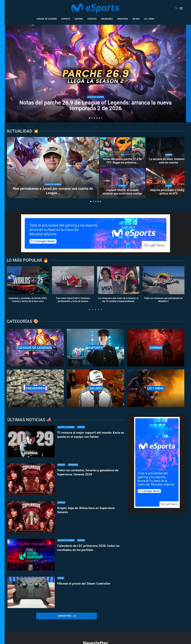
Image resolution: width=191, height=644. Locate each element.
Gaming (79, 19)
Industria (123, 19)
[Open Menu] (181, 8)
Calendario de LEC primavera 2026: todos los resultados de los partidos (88, 549)
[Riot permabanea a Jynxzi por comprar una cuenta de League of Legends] (53, 168)
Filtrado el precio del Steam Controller (84, 588)
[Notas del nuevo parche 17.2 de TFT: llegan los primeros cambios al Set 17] (122, 152)
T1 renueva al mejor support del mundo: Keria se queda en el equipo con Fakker (90, 435)
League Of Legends (47, 19)
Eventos (92, 19)
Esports (66, 19)
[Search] (177, 8)
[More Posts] (67, 616)
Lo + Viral (149, 19)
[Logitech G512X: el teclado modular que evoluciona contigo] (122, 183)
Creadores (107, 19)
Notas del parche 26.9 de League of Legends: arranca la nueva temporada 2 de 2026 (95, 105)
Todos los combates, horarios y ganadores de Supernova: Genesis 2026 (88, 472)
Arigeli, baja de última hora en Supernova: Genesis (86, 510)
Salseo (136, 19)
